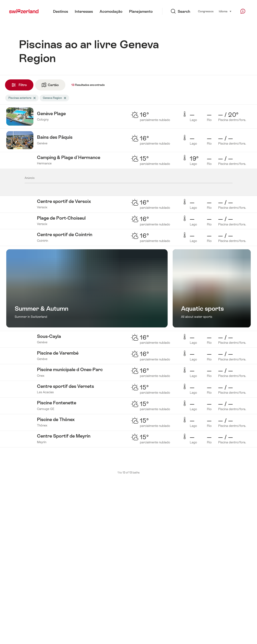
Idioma (225, 11)
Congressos (206, 11)
